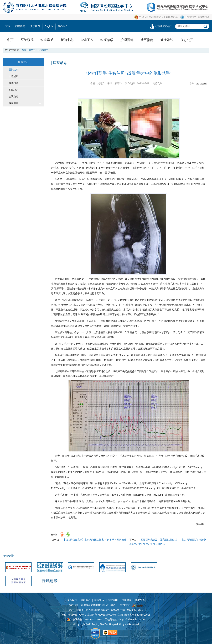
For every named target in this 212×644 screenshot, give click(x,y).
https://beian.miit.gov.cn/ (132, 619)
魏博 (86, 289)
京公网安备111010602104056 (84, 619)
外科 (195, 179)
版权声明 (113, 600)
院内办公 (63, 26)
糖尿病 (75, 279)
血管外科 (72, 371)
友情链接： (10, 556)
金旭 (107, 184)
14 (205, 84)
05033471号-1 (78, 615)
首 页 (10, 40)
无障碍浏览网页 (161, 26)
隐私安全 (140, 600)
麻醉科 (91, 184)
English (49, 26)
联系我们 (72, 600)
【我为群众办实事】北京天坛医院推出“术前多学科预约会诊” (95, 540)
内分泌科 (113, 300)
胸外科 (75, 289)
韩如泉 (107, 289)
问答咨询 (20, 26)
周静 (187, 344)
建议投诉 (99, 600)
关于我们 (35, 26)
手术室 (155, 168)
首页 (8, 26)
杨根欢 (84, 376)
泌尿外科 (101, 300)
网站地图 (85, 600)
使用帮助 (127, 600)
